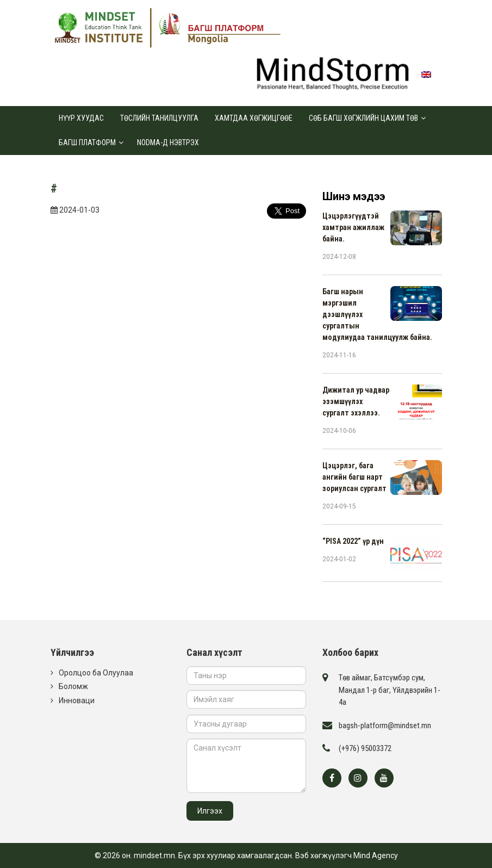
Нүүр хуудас (81, 118)
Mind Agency (376, 855)
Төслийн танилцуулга (159, 118)
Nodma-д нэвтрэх (168, 142)
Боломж (73, 686)
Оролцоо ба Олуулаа (96, 673)
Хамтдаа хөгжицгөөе (254, 118)
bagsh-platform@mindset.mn (385, 726)
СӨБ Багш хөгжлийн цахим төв (363, 118)
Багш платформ (87, 142)
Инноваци (77, 700)
